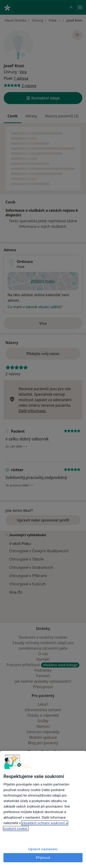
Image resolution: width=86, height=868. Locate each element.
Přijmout (43, 858)
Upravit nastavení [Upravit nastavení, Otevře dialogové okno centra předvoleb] (43, 849)
